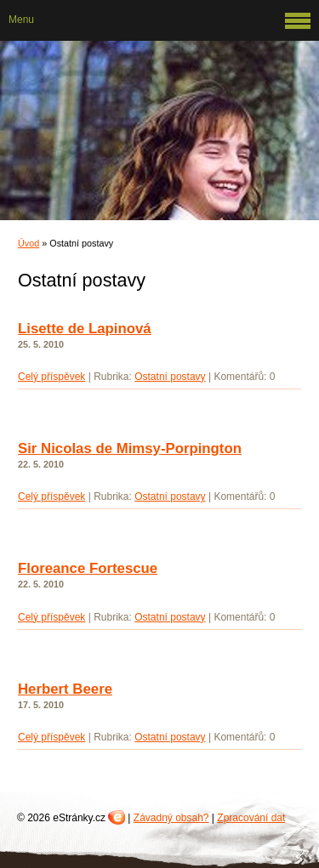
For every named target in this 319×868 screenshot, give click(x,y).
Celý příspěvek (51, 377)
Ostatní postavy (170, 377)
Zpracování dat (251, 818)
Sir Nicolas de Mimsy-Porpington (130, 448)
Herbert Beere (65, 689)
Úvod (28, 243)
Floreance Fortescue (88, 568)
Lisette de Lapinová (85, 329)
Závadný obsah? (171, 818)
